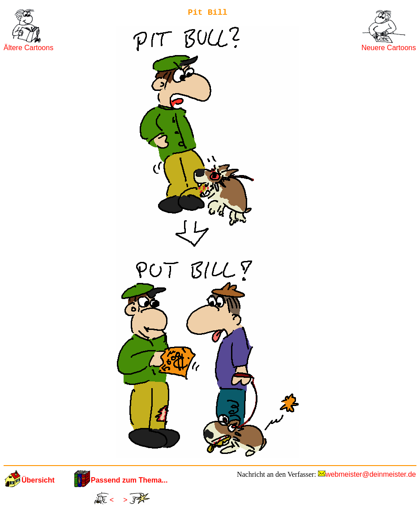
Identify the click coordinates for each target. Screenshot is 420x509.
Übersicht (38, 480)
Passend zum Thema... (129, 480)
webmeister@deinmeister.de (371, 474)
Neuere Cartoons (389, 48)
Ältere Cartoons (28, 48)
